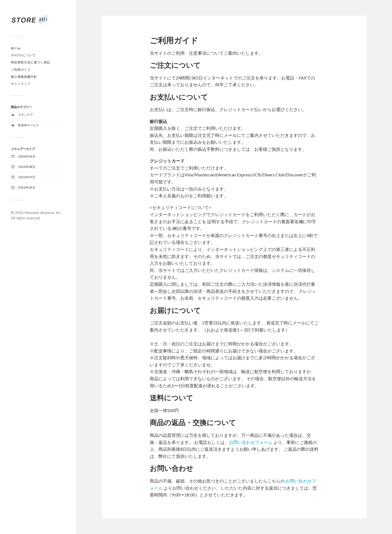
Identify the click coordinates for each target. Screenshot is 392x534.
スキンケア (25, 114)
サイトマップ (21, 84)
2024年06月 (27, 156)
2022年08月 (27, 167)
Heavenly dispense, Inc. (43, 213)
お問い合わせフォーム (251, 442)
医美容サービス (28, 125)
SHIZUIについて (23, 55)
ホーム (16, 48)
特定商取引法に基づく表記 (30, 62)
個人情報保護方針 (24, 77)
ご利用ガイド (21, 70)
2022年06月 (27, 187)
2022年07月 (27, 177)
